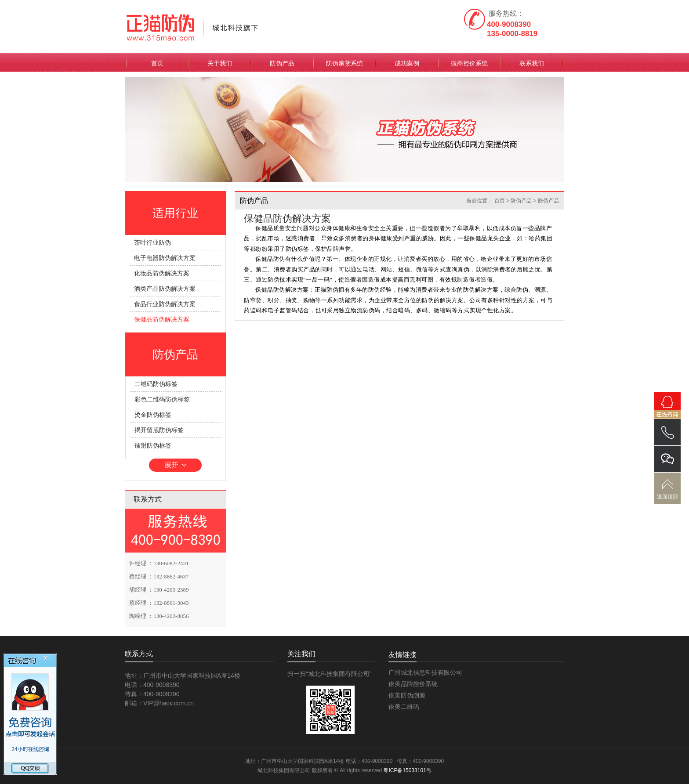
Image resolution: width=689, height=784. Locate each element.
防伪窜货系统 (344, 63)
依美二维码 (404, 707)
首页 (157, 63)
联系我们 (532, 63)
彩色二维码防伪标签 (162, 399)
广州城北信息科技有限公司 (425, 672)
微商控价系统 (469, 63)
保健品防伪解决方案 (162, 319)
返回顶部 (667, 497)
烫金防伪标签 (153, 415)
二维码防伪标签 (156, 384)
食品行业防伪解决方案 (165, 304)
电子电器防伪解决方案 (165, 258)
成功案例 (407, 63)
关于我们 (220, 63)
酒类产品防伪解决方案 (165, 289)
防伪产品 (282, 63)
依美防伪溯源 (407, 695)
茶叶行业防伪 (152, 242)
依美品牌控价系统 (413, 684)
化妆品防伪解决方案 (162, 273)
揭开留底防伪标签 (159, 430)
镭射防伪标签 (153, 445)
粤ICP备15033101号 (407, 770)
